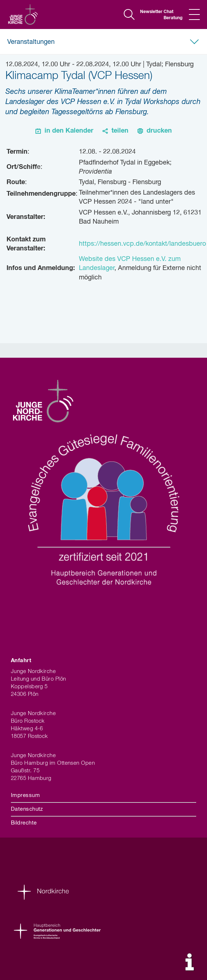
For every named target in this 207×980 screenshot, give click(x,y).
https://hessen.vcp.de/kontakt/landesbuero (142, 244)
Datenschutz (27, 809)
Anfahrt (21, 661)
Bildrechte (24, 823)
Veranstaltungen (31, 42)
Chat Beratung (173, 15)
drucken (159, 131)
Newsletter (149, 12)
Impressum (25, 795)
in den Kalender (69, 131)
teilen (120, 131)
